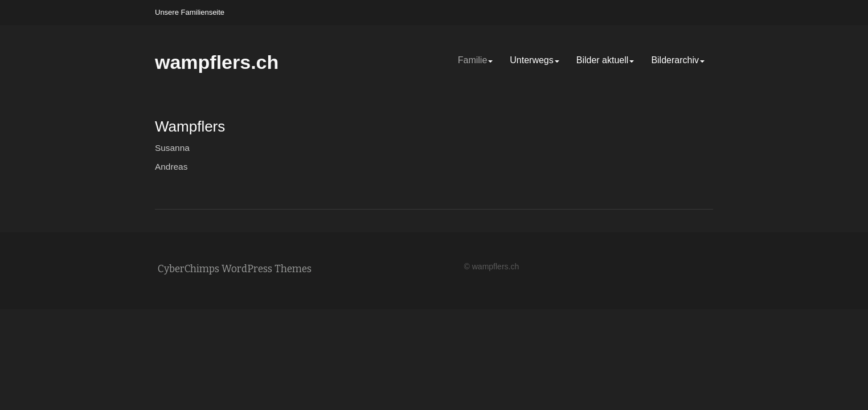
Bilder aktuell (605, 60)
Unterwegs (534, 60)
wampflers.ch (217, 62)
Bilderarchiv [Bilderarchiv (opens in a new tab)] (678, 60)
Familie (476, 60)
